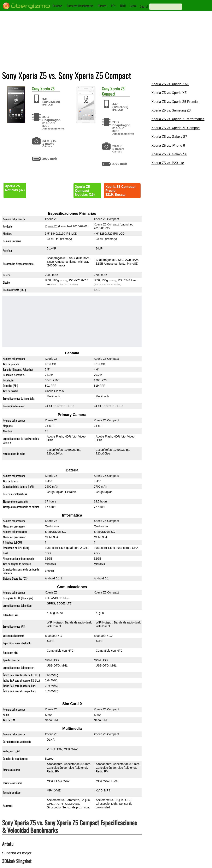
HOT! (123, 6)
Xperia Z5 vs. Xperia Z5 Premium (176, 102)
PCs (113, 6)
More (134, 6)
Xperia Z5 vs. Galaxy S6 (169, 154)
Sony (36, 89)
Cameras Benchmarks (80, 6)
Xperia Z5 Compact (113, 91)
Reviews (57, 6)
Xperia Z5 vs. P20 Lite (168, 163)
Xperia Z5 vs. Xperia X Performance (178, 119)
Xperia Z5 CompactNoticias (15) (85, 191)
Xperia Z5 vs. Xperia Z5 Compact (176, 128)
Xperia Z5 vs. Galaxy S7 (169, 137)
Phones (102, 6)
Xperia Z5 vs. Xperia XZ (169, 93)
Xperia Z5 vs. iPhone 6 (168, 146)
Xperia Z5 (48, 89)
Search (144, 6)
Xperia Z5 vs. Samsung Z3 (171, 110)
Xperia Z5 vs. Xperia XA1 (170, 84)
